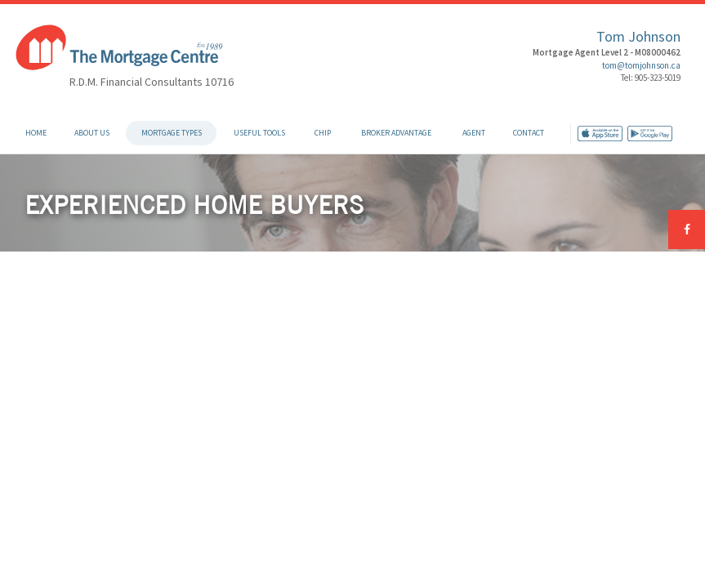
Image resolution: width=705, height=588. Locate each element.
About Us (92, 133)
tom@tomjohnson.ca (641, 65)
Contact (529, 133)
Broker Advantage (396, 133)
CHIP (323, 133)
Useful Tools (259, 133)
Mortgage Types (172, 133)
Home (36, 133)
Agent (474, 133)
